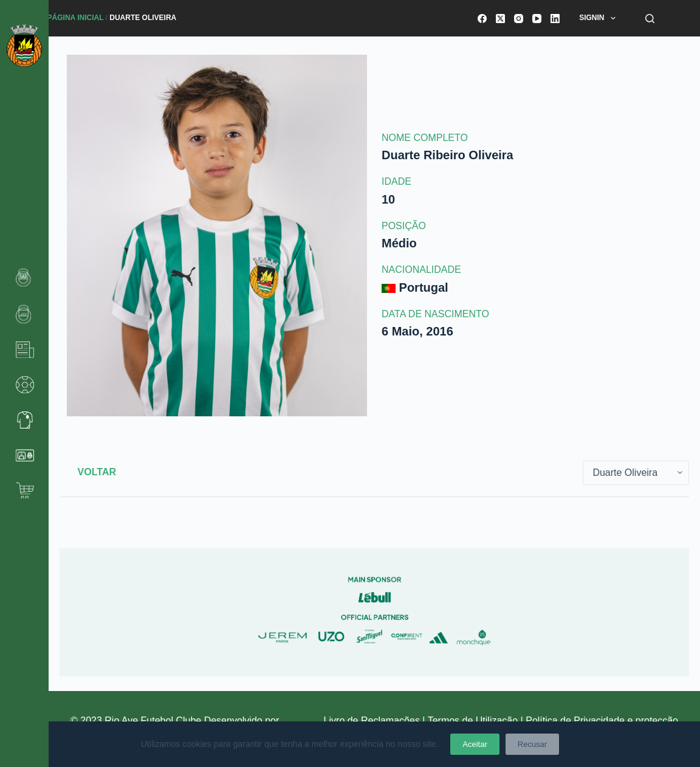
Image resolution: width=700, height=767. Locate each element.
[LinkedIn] (555, 19)
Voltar (97, 472)
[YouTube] (537, 19)
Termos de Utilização (473, 721)
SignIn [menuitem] (600, 18)
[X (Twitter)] (500, 19)
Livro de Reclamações (373, 721)
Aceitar (475, 744)
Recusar (532, 744)
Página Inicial (76, 18)
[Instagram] (519, 19)
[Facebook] (482, 19)
